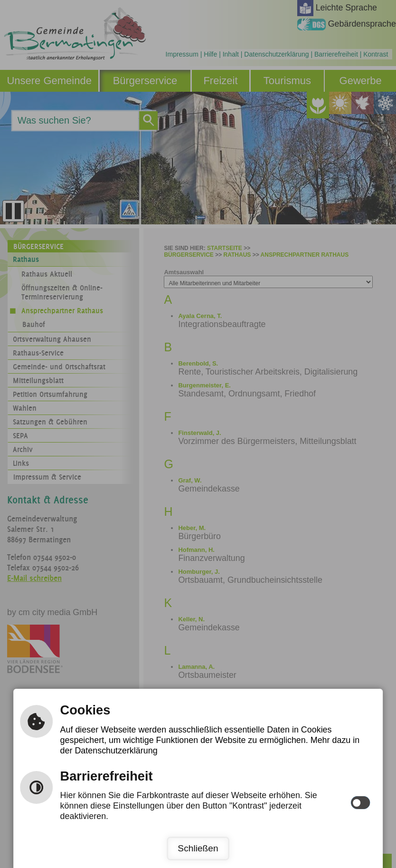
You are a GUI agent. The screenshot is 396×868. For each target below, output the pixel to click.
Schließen (198, 848)
